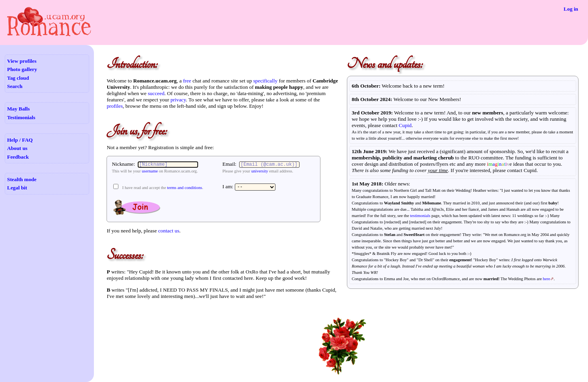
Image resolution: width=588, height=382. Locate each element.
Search (15, 86)
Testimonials (21, 117)
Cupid (405, 125)
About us (17, 148)
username (150, 171)
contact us (169, 231)
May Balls (18, 109)
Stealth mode (22, 179)
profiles (115, 106)
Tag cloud (18, 78)
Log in (571, 9)
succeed (156, 93)
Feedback (18, 157)
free (187, 81)
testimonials (420, 216)
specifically (265, 81)
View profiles (22, 61)
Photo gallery (22, 69)
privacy (178, 100)
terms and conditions (184, 188)
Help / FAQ (20, 140)
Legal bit (17, 188)
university (260, 171)
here (547, 279)
